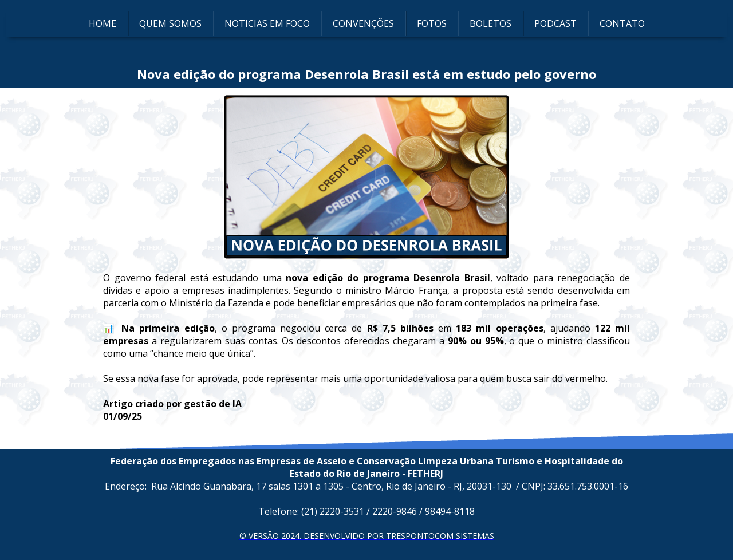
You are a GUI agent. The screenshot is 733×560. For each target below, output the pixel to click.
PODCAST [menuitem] (555, 23)
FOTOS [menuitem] (432, 23)
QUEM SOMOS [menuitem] (170, 23)
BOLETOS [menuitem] (490, 23)
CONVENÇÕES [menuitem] (363, 23)
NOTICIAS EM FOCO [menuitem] (267, 23)
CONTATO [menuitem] (622, 23)
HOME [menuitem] (103, 23)
